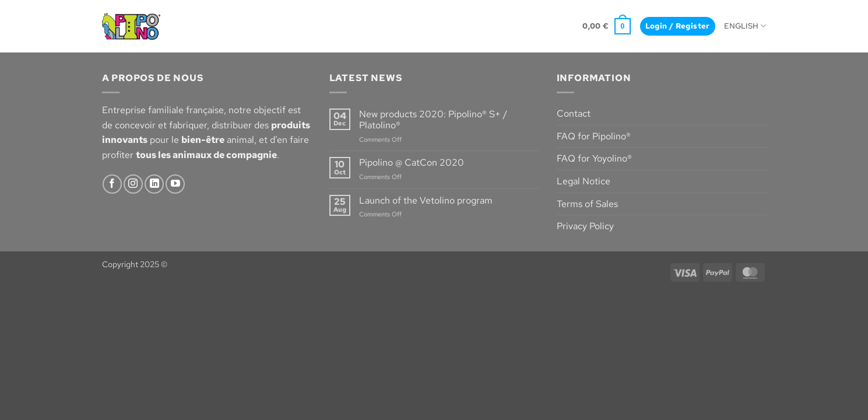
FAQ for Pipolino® (594, 136)
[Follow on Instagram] (133, 184)
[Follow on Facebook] (112, 184)
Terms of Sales (587, 204)
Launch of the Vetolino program (426, 200)
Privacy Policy (585, 226)
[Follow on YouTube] (175, 184)
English (745, 26)
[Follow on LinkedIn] (154, 184)
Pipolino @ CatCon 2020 (412, 162)
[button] (607, 26)
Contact (574, 113)
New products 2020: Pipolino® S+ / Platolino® (433, 120)
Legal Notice (584, 181)
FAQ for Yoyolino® (594, 158)
